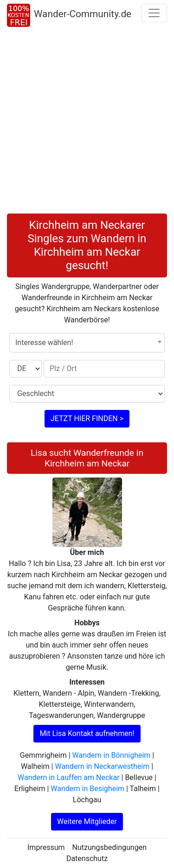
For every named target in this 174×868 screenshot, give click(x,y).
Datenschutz (87, 859)
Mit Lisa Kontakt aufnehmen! (87, 733)
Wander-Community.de (83, 14)
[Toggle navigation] (154, 13)
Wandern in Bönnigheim (112, 755)
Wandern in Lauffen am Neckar (68, 777)
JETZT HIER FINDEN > (87, 418)
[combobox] (87, 343)
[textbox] (87, 343)
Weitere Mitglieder (87, 821)
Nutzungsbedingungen (110, 847)
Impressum (46, 847)
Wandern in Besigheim (87, 789)
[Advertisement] (87, 122)
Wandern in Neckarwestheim (102, 766)
